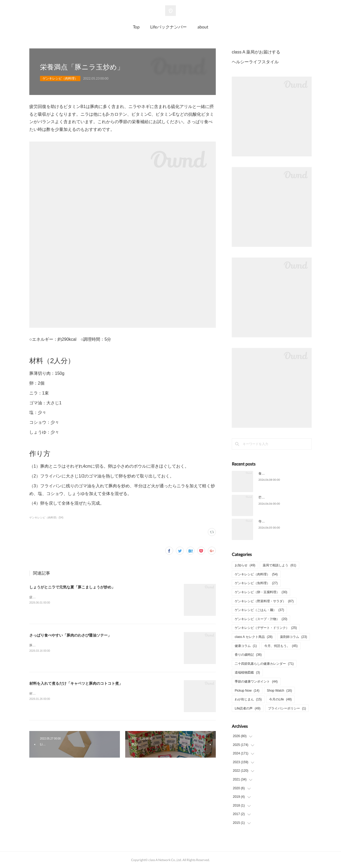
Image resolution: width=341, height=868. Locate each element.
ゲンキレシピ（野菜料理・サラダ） (264, 601)
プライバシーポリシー (287, 708)
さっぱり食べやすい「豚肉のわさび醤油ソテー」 (70, 635)
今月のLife (280, 699)
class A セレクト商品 (254, 637)
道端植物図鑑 (247, 672)
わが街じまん (248, 699)
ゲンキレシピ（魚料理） (256, 583)
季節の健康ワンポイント (256, 682)
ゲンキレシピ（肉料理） (60, 78)
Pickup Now (247, 691)
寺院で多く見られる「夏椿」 (279, 521)
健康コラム (246, 646)
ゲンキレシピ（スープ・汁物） (261, 619)
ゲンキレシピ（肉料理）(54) (46, 518)
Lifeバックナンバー (169, 27)
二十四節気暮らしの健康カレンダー (264, 664)
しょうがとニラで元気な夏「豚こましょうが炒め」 (72, 587)
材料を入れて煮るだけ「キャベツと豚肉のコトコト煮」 (76, 683)
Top (136, 27)
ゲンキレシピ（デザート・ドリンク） (266, 628)
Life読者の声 (248, 708)
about (203, 27)
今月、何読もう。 (281, 646)
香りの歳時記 (248, 655)
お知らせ (245, 565)
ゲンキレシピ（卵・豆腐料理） (261, 592)
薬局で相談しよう (279, 565)
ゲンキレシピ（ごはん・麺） (259, 610)
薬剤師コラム (293, 637)
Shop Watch (279, 691)
